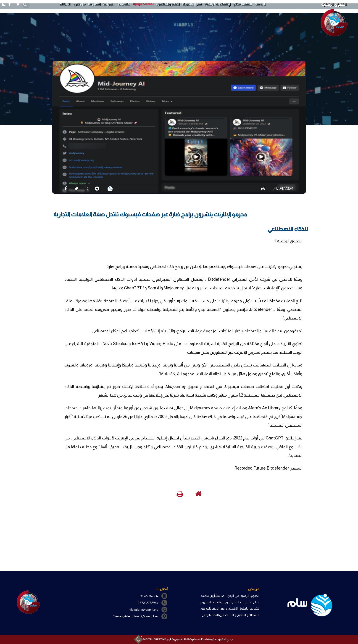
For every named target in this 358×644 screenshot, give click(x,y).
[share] (64, 188)
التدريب (109, 4)
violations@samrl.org (144, 610)
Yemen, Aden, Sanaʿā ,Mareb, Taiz (136, 616)
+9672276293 (149, 596)
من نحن (79, 4)
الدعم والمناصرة (168, 4)
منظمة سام (243, 4)
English (65, 4)
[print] (263, 189)
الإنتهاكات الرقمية (217, 4)
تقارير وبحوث (192, 4)
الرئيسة (260, 4)
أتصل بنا (94, 4)
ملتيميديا (123, 4)
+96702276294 (148, 603)
